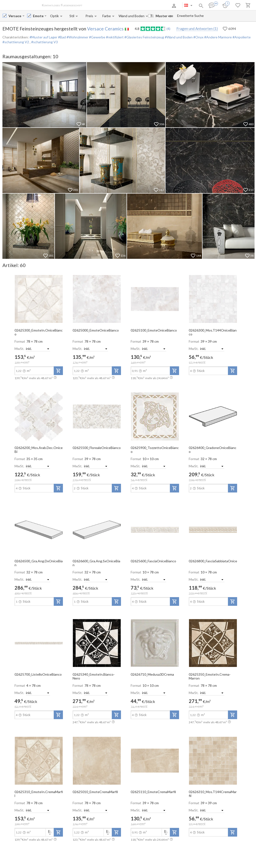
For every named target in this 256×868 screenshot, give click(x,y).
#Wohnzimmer (77, 37)
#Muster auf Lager (43, 37)
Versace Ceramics (105, 29)
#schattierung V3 (45, 42)
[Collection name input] (38, 16)
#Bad (62, 37)
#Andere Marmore (218, 37)
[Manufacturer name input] (15, 16)
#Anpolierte (241, 37)
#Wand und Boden (178, 37)
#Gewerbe (97, 37)
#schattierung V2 (16, 42)
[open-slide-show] (39, 299)
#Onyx (198, 37)
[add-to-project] (58, 371)
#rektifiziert (114, 37)
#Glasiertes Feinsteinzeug (144, 37)
